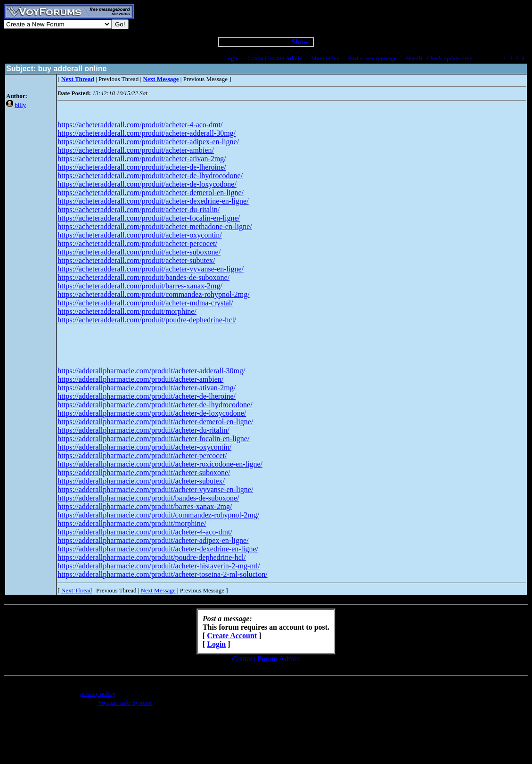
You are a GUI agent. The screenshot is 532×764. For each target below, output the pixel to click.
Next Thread (77, 590)
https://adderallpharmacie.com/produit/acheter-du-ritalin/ (143, 430)
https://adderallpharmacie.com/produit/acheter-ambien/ (140, 379)
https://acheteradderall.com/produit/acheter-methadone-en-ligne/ (155, 226)
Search (413, 58)
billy (20, 105)
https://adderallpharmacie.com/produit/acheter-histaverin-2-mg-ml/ (159, 566)
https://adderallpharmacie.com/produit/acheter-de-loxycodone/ (152, 413)
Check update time (449, 58)
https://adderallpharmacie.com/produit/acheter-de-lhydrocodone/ (155, 405)
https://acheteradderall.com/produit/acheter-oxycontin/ (139, 235)
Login (231, 58)
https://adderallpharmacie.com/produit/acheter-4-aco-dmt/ (145, 532)
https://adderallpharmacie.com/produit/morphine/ (132, 523)
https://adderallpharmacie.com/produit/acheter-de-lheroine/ (147, 396)
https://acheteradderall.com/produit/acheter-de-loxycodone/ (147, 184)
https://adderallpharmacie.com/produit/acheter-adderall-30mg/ (151, 371)
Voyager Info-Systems (125, 702)
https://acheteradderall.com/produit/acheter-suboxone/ (139, 252)
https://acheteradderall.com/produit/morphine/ (127, 311)
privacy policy (98, 694)
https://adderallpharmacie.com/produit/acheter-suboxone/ (144, 472)
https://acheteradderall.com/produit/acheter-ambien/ (136, 150)
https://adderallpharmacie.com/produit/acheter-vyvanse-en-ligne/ (155, 489)
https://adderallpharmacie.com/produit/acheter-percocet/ (142, 456)
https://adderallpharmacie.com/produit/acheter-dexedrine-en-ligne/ (158, 549)
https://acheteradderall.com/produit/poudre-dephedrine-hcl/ (147, 320)
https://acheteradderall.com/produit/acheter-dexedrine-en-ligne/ (153, 201)
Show (300, 42)
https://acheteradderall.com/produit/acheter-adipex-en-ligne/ (148, 142)
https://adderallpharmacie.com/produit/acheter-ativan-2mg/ (147, 388)
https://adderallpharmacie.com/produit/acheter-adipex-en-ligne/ (153, 540)
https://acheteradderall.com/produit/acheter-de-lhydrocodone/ (150, 176)
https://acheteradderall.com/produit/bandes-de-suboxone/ (143, 277)
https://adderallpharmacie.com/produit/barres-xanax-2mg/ (145, 506)
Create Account (232, 636)
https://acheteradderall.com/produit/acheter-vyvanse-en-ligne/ (151, 269)
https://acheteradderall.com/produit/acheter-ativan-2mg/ (142, 159)
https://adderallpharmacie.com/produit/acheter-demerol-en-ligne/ (155, 422)
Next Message (158, 590)
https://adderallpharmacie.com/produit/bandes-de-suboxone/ (148, 498)
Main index (325, 58)
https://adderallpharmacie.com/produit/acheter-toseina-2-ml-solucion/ (162, 574)
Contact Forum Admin (275, 58)
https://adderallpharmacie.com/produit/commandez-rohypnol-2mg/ (158, 515)
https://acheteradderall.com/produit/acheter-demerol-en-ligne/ (151, 193)
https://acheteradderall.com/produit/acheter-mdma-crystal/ (145, 303)
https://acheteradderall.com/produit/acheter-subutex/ (136, 260)
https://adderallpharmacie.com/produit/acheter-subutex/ (141, 481)
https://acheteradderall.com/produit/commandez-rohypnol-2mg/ (153, 294)
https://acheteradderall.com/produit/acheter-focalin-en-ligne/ (149, 218)
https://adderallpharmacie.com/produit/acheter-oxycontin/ (144, 447)
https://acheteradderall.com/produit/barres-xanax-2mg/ (140, 286)
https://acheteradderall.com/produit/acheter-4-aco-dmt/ (140, 125)
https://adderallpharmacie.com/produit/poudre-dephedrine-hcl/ (151, 557)
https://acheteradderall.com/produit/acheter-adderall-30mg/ (147, 133)
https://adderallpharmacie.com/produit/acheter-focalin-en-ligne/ (153, 439)
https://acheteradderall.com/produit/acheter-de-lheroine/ (142, 167)
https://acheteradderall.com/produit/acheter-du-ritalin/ (139, 209)
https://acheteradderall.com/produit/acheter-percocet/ (137, 243)
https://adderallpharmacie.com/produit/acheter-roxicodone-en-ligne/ (160, 464)
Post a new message (372, 58)
